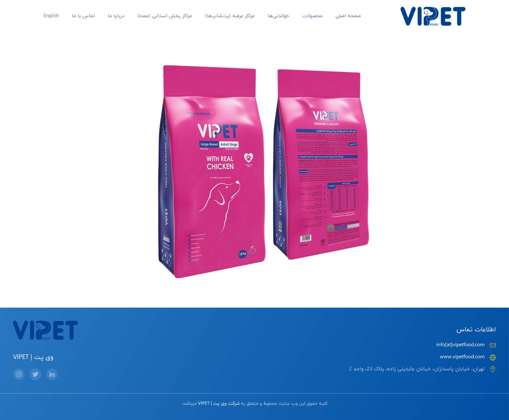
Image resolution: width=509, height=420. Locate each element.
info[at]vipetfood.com (460, 345)
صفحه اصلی (348, 16)
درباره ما (116, 16)
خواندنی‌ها (278, 16)
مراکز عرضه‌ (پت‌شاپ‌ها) (230, 16)
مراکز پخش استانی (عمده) (165, 16)
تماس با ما (83, 16)
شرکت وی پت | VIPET (219, 404)
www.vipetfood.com (462, 357)
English (51, 16)
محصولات (312, 16)
